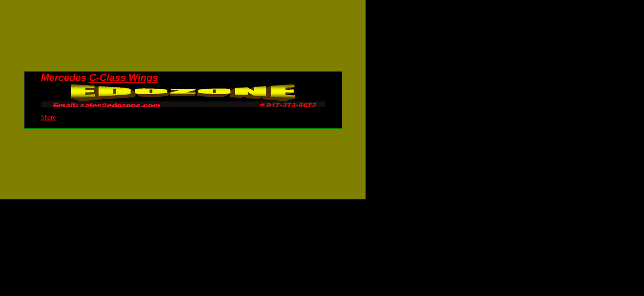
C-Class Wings (124, 77)
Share (48, 117)
